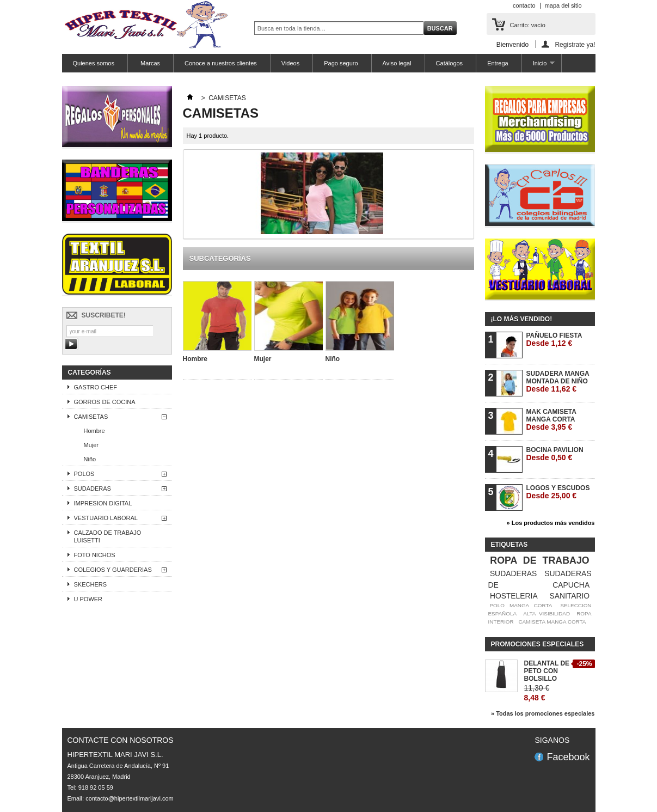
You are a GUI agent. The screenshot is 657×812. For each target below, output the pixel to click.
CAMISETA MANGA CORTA (552, 622)
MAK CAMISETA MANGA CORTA (551, 420)
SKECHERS (91, 584)
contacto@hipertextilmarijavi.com (130, 798)
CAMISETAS (91, 417)
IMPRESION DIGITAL (103, 503)
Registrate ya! (575, 44)
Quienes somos (94, 63)
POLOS (84, 474)
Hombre (94, 431)
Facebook (568, 757)
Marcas (149, 63)
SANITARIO (569, 596)
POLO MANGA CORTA (521, 605)
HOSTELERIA (514, 596)
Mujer (91, 445)
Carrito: (528, 25)
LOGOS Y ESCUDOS (558, 492)
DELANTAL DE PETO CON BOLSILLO (547, 671)
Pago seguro (341, 63)
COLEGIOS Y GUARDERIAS (113, 570)
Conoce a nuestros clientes (221, 63)
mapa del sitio (563, 5)
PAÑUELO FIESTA (554, 340)
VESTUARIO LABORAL (106, 518)
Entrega (498, 63)
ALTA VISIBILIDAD (547, 613)
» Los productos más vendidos (551, 523)
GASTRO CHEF (96, 387)
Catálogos (450, 63)
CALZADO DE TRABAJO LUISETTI (108, 536)
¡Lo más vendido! (522, 319)
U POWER (88, 599)
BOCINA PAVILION (555, 454)
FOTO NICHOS (95, 555)
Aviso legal (397, 63)
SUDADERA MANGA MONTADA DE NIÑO (558, 381)
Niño (90, 459)
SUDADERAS (93, 489)
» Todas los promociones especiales (543, 713)
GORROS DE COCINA (105, 402)
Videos (290, 63)
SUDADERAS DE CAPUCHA (540, 579)
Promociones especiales (538, 644)
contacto (524, 5)
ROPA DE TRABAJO (539, 560)
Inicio (538, 66)
